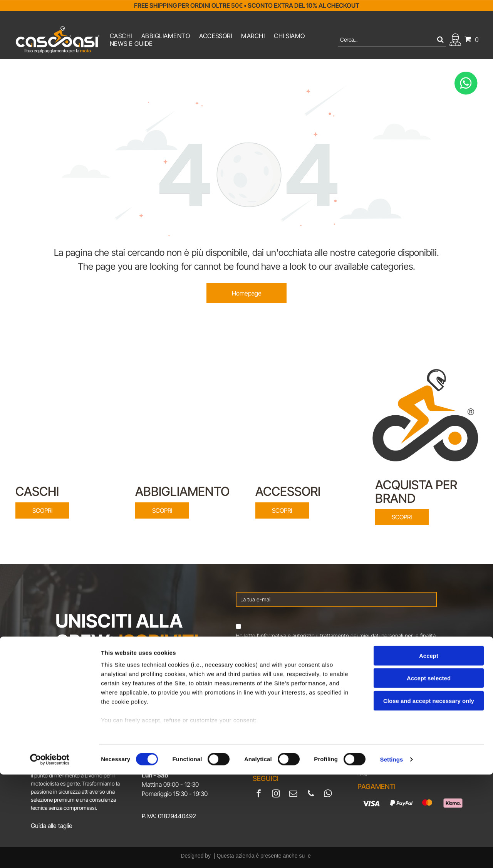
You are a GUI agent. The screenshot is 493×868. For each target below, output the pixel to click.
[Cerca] (392, 40)
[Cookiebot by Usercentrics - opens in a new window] (50, 853)
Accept (429, 749)
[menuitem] (121, 36)
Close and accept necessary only (429, 794)
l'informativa (272, 635)
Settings (392, 853)
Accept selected (429, 771)
